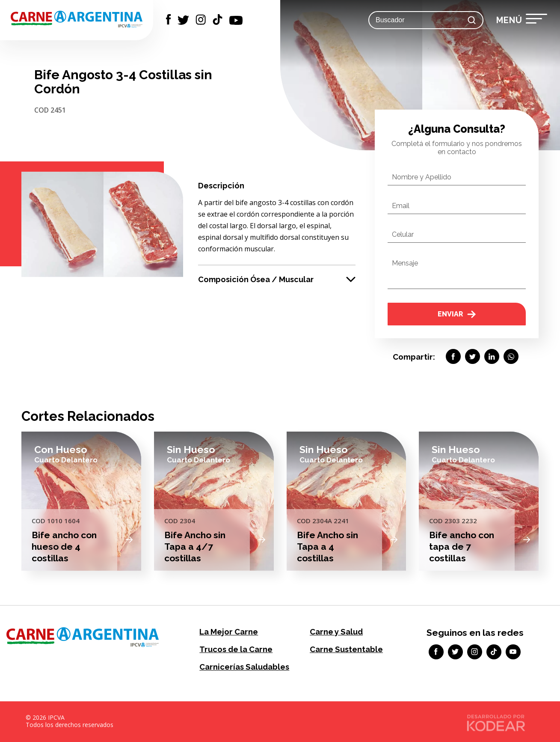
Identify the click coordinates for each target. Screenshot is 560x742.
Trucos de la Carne (236, 649)
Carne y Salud (336, 632)
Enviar (457, 314)
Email (401, 206)
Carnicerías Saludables (244, 667)
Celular (403, 234)
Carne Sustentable (346, 649)
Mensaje (405, 263)
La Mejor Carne (228, 632)
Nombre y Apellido (422, 177)
